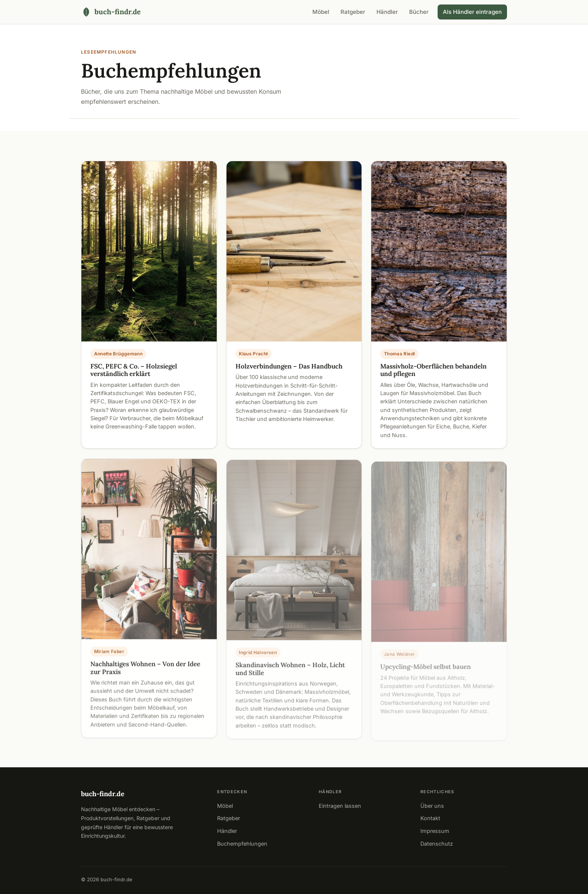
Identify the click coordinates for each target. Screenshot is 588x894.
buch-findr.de (103, 794)
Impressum (435, 831)
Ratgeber (353, 12)
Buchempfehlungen (242, 844)
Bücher (419, 12)
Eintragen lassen (340, 806)
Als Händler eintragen (472, 12)
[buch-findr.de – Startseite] (111, 12)
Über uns (432, 806)
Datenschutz (437, 844)
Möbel (321, 12)
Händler (387, 12)
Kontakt (430, 818)
